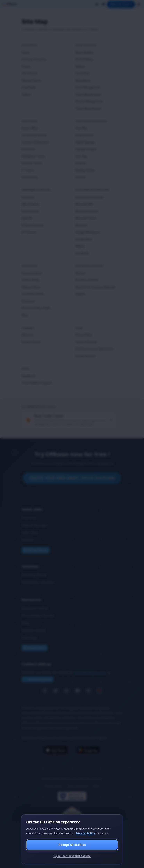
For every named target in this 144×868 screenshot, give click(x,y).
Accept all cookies (72, 845)
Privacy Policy (85, 833)
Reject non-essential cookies (72, 856)
